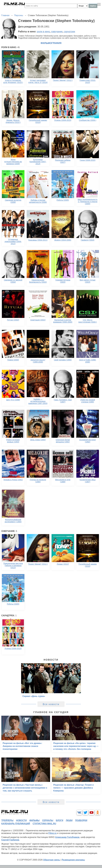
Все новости (51, 704)
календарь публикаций (16, 824)
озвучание (57, 32)
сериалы (48, 820)
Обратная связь (52, 860)
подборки (81, 820)
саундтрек (69, 32)
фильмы (34, 820)
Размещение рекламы (73, 860)
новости (21, 820)
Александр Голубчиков (67, 837)
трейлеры (7, 820)
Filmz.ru (53, 833)
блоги (59, 820)
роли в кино (43, 32)
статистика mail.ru (44, 824)
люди (69, 820)
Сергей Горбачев (10, 840)
